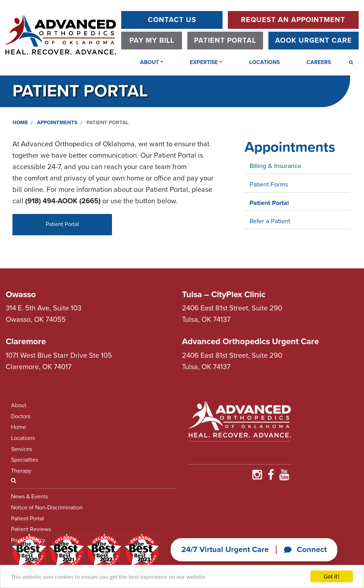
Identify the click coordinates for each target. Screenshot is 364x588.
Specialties (25, 460)
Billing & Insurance (275, 166)
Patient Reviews (31, 529)
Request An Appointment (293, 20)
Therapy (21, 471)
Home (20, 122)
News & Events (30, 497)
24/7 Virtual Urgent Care (225, 550)
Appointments (57, 122)
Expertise (204, 62)
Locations (264, 62)
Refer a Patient (270, 221)
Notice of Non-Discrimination (47, 508)
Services (22, 449)
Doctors (21, 416)
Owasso (21, 295)
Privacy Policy (28, 540)
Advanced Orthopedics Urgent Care (250, 342)
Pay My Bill (152, 41)
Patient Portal (225, 41)
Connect (305, 550)
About (149, 62)
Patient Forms (269, 184)
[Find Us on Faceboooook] (271, 477)
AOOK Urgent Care (314, 41)
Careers (319, 62)
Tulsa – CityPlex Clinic (224, 295)
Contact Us (172, 20)
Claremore (26, 342)
